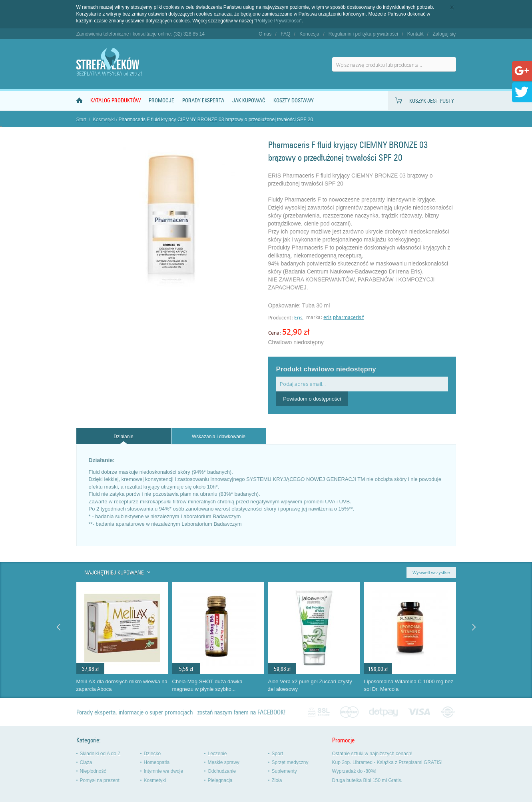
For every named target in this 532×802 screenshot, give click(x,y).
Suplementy (284, 771)
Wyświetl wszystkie (431, 573)
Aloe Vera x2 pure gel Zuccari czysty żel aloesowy (310, 685)
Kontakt (415, 34)
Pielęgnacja (220, 780)
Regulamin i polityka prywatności (363, 34)
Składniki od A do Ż (100, 754)
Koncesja (309, 34)
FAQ (285, 34)
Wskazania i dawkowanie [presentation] (219, 437)
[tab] (124, 436)
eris (327, 318)
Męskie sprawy (224, 762)
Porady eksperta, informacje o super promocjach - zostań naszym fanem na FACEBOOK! (181, 712)
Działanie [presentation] (123, 437)
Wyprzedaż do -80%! (354, 771)
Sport (278, 754)
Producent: (281, 318)
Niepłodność (93, 771)
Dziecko (152, 754)
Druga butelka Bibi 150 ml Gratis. (367, 780)
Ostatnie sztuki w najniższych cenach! (372, 754)
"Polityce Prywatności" (278, 21)
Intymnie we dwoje (164, 771)
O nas (265, 34)
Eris (298, 318)
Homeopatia (157, 762)
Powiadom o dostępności (312, 399)
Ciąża (86, 762)
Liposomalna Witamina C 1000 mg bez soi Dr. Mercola (409, 685)
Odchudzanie (222, 771)
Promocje (161, 101)
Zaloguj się (444, 34)
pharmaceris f (348, 318)
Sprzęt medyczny (290, 762)
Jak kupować (249, 101)
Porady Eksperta (203, 101)
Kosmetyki (104, 120)
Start (81, 120)
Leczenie (217, 754)
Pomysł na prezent (100, 780)
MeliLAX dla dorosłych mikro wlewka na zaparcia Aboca (122, 685)
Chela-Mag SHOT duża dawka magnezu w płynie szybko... (207, 685)
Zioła (277, 780)
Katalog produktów (116, 101)
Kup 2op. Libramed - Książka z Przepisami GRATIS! (388, 762)
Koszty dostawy (294, 101)
